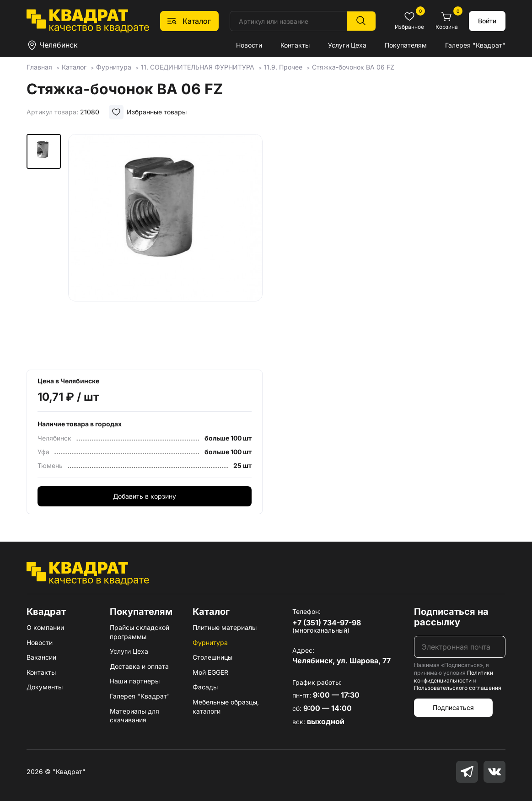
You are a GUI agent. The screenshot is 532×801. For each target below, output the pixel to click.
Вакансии (41, 657)
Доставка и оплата (139, 666)
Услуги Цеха (347, 45)
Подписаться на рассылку (451, 617)
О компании (45, 627)
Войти (487, 21)
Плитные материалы (225, 627)
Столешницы (212, 657)
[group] (165, 249)
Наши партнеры (135, 681)
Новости (249, 45)
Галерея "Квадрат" (475, 45)
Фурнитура (210, 642)
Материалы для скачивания (134, 716)
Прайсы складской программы (140, 632)
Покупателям (406, 45)
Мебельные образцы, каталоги (226, 707)
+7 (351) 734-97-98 (327, 623)
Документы (45, 687)
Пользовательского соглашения (458, 688)
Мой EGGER (210, 672)
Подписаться (453, 707)
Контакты (295, 45)
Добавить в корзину (145, 496)
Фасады (205, 687)
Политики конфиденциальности (454, 677)
